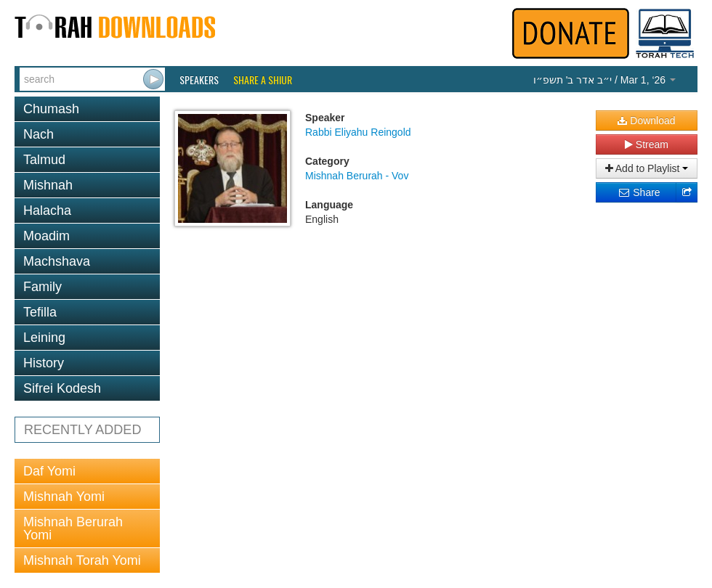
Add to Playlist (647, 168)
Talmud (44, 160)
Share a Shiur (263, 80)
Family (43, 287)
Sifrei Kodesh (62, 388)
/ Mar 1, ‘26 (604, 80)
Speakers (199, 80)
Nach (39, 134)
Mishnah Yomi (64, 497)
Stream (647, 144)
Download (646, 121)
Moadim (46, 236)
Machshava (57, 261)
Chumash (51, 109)
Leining (44, 338)
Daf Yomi (49, 471)
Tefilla (40, 312)
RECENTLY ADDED (82, 430)
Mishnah (48, 185)
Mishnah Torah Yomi (82, 560)
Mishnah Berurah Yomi (73, 528)
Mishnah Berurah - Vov (357, 176)
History (44, 363)
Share (639, 192)
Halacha (47, 211)
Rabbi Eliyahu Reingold (358, 132)
